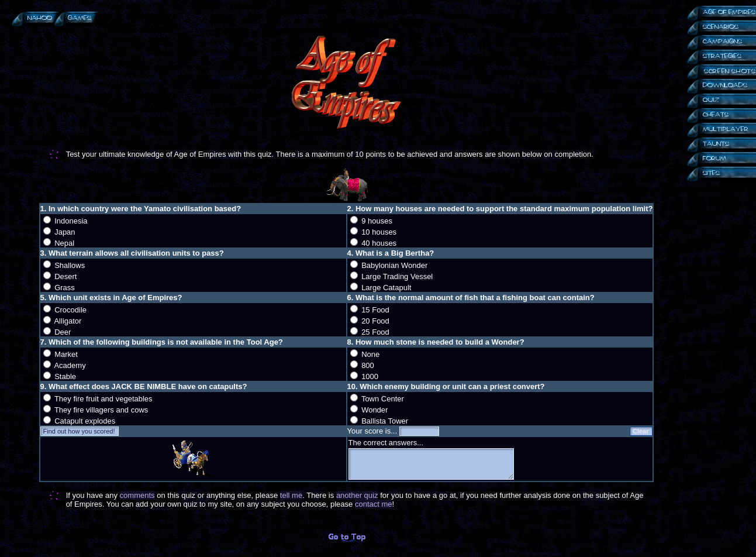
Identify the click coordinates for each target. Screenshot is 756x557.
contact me (374, 504)
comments (137, 495)
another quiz (357, 495)
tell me (291, 495)
